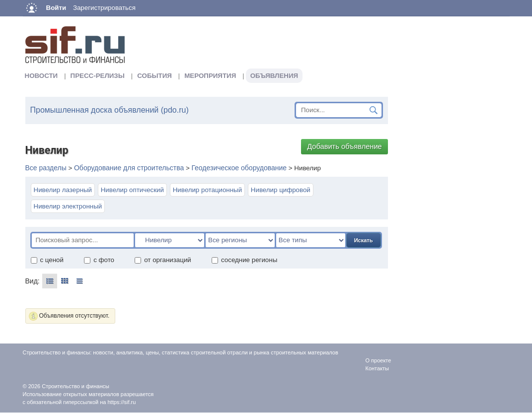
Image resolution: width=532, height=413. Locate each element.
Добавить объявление (344, 146)
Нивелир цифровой (281, 190)
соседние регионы (244, 260)
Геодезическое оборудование (239, 168)
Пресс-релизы (98, 76)
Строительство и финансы (76, 386)
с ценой (47, 260)
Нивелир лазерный (63, 190)
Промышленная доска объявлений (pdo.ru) (110, 110)
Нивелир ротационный (207, 190)
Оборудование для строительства (129, 168)
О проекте (379, 360)
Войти (56, 8)
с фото (99, 260)
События (154, 76)
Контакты (378, 368)
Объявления (274, 76)
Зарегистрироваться (104, 8)
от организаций (163, 260)
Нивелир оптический (132, 190)
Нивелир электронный (68, 206)
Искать (364, 240)
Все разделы (46, 168)
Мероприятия (210, 76)
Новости (41, 76)
